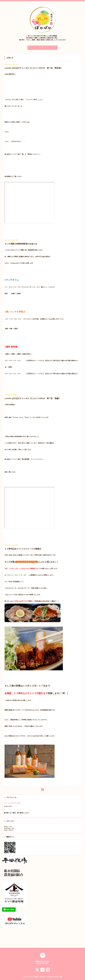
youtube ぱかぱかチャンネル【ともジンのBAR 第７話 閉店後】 (33, 68)
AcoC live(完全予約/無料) (12, 803)
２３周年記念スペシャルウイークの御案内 (23, 549)
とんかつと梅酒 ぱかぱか (36, 977)
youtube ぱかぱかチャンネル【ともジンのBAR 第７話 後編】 (32, 398)
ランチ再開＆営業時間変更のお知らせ (21, 244)
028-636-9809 (43, 964)
